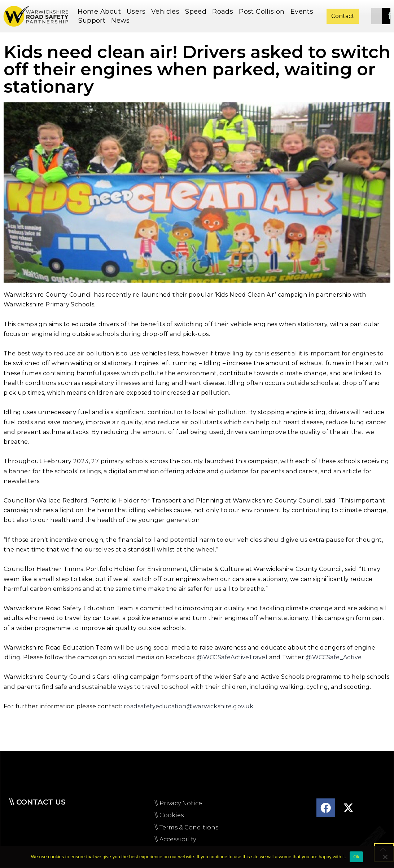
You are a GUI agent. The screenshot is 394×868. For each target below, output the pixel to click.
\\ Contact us (38, 802)
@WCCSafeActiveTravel (232, 657)
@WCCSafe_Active (334, 657)
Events (302, 12)
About (112, 12)
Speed (198, 12)
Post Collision (264, 12)
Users (138, 12)
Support (94, 21)
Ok (356, 857)
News (122, 21)
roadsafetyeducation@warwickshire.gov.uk (189, 706)
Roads (224, 12)
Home (88, 12)
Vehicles (167, 12)
